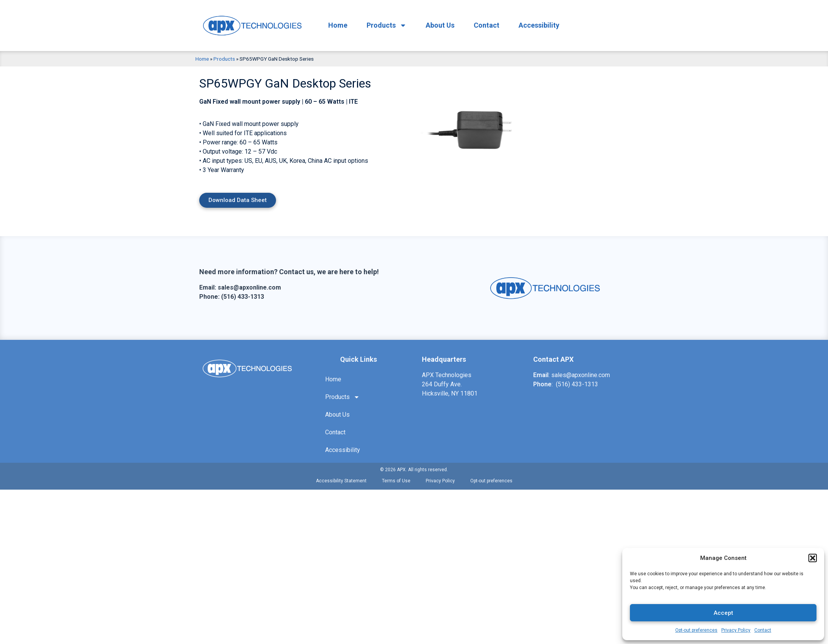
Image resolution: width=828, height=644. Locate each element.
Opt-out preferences (696, 630)
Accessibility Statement (341, 481)
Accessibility (539, 25)
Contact (763, 630)
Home (338, 25)
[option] (479, 123)
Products (387, 25)
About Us (440, 25)
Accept (723, 613)
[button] (813, 558)
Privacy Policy (736, 630)
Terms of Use (396, 481)
